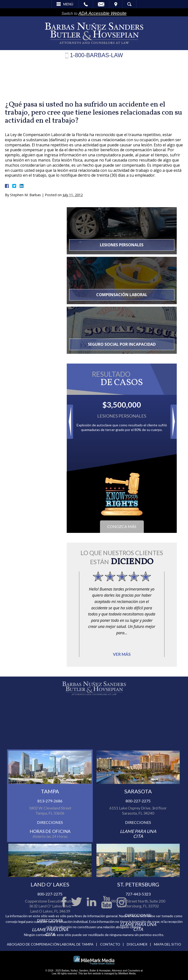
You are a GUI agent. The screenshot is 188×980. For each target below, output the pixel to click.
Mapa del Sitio (168, 944)
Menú (68, 4)
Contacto (110, 944)
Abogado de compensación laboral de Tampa (50, 944)
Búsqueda (129, 4)
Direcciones (50, 869)
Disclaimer (137, 944)
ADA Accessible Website (102, 13)
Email (101, 4)
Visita (116, 4)
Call (86, 4)
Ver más (148, 654)
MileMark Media (127, 974)
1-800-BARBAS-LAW (96, 55)
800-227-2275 (138, 848)
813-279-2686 (50, 848)
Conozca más (148, 526)
